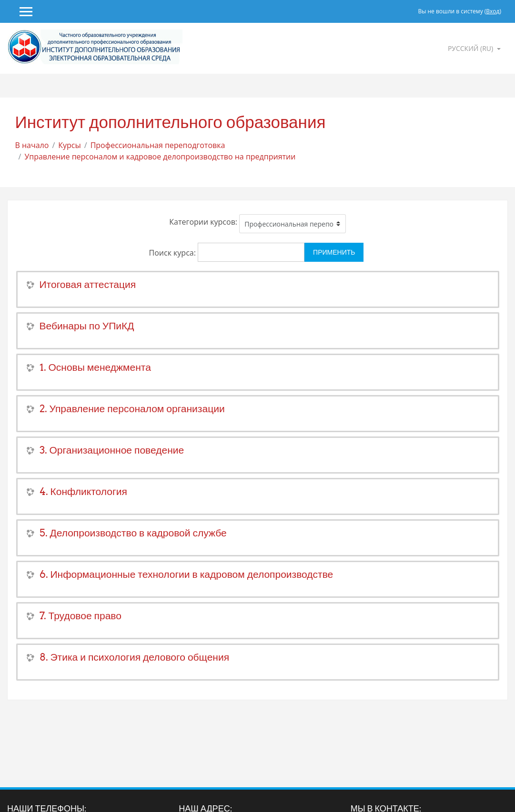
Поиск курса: (174, 253)
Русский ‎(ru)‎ (471, 48)
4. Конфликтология (83, 491)
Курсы (70, 145)
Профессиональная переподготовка (158, 145)
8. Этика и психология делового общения (135, 657)
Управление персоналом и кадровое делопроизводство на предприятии (160, 157)
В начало (32, 145)
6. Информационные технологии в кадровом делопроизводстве (187, 574)
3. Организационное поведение (112, 450)
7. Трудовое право (81, 616)
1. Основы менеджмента (95, 367)
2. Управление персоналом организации (132, 409)
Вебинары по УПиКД (87, 326)
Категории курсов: (203, 222)
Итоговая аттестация (88, 284)
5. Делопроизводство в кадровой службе (133, 533)
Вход (493, 11)
